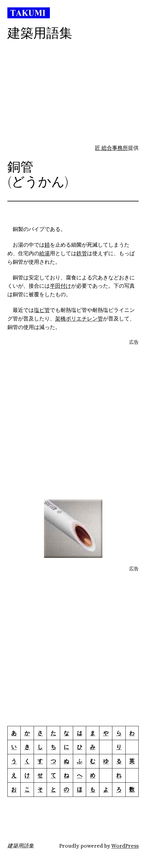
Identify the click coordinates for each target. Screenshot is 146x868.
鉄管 (82, 253)
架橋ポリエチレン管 (79, 319)
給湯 (45, 253)
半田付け (60, 286)
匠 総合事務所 (111, 148)
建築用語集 (21, 846)
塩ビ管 (42, 310)
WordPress (125, 846)
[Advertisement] (69, 102)
